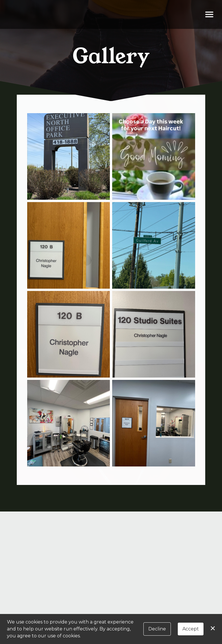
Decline (157, 629)
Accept (191, 629)
